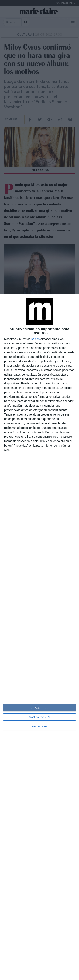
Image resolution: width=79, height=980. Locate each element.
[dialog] (39, 637)
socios (35, 339)
